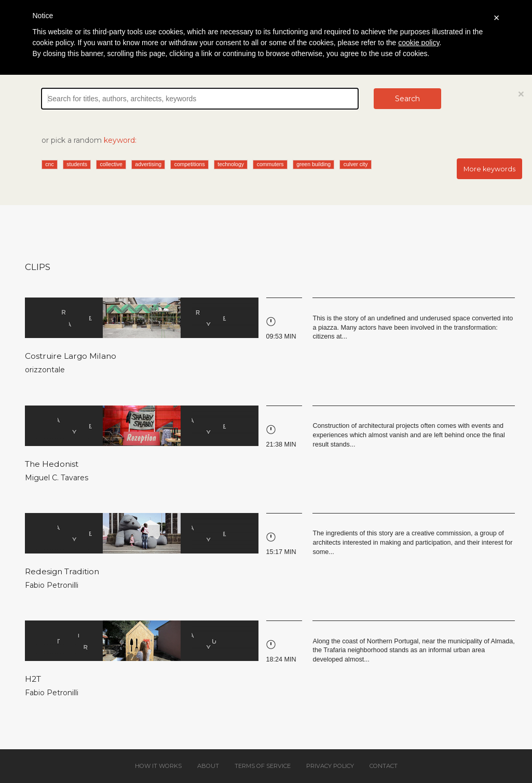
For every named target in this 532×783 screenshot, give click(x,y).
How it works (158, 766)
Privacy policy (330, 766)
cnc (49, 164)
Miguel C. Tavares (57, 478)
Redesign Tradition (62, 571)
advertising (148, 164)
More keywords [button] (489, 169)
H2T (33, 679)
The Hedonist (52, 464)
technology (231, 164)
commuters (270, 164)
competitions (190, 164)
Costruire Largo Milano (71, 356)
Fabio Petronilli (52, 585)
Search (407, 99)
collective (111, 164)
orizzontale (45, 370)
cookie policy (419, 43)
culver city (356, 164)
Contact (384, 766)
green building (313, 164)
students (77, 164)
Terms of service (263, 766)
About (208, 766)
